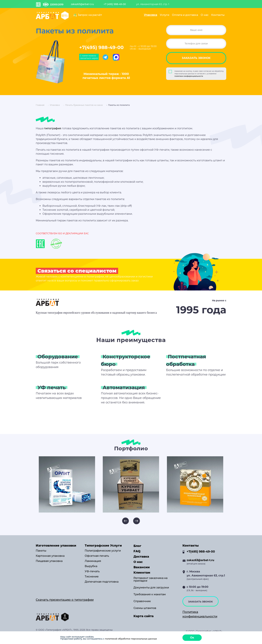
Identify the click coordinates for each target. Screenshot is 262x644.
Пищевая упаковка (49, 561)
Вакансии (142, 567)
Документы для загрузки (151, 588)
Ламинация (93, 561)
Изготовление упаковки (56, 546)
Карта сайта (144, 616)
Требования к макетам (150, 594)
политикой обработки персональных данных (131, 639)
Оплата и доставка (185, 15)
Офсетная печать (97, 556)
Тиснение (92, 577)
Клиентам (142, 573)
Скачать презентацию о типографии (65, 600)
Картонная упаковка (50, 556)
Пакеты (41, 551)
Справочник (142, 601)
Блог (137, 546)
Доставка (141, 557)
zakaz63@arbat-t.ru (82, 4)
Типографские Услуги (103, 546)
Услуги (165, 15)
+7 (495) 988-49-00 (115, 4)
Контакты (218, 15)
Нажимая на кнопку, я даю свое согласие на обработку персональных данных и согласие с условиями (199, 74)
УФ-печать (92, 571)
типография (53, 128)
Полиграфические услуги (103, 551)
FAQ (137, 551)
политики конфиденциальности (189, 76)
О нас (205, 15)
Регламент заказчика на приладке (150, 579)
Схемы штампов (145, 608)
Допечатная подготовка (102, 582)
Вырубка (91, 566)
